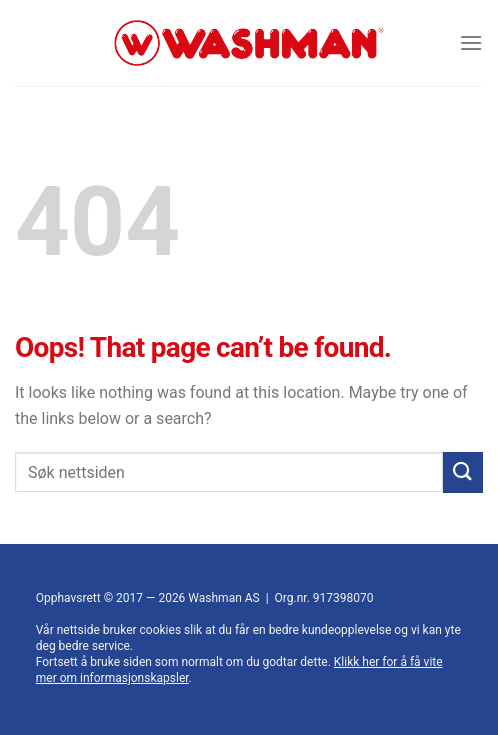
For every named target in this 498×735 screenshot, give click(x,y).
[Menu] (471, 42)
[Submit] (463, 472)
